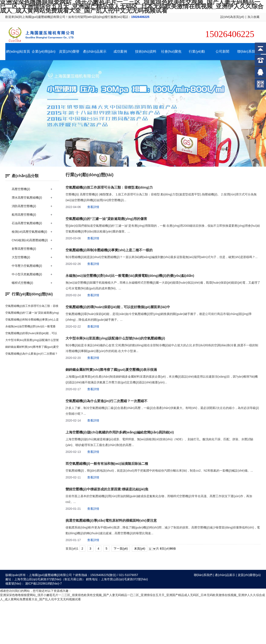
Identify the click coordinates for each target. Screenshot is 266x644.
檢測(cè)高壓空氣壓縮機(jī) (29, 232)
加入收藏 (253, 17)
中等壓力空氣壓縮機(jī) (27, 266)
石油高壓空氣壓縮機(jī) (27, 223)
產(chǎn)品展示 (95, 51)
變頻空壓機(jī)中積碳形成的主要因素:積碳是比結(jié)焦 (107, 489)
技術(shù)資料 (146, 51)
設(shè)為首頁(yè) (232, 17)
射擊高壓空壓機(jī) (24, 249)
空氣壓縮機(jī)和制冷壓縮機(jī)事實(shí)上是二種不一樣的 (109, 250)
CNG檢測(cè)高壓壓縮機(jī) (30, 240)
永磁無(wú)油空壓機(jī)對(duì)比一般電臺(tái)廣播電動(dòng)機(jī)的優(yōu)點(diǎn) (130, 276)
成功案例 (120, 51)
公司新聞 (222, 51)
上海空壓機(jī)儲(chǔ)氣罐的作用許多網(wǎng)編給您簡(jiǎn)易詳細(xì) (120, 432)
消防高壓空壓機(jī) (24, 206)
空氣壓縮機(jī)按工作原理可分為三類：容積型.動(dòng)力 (109, 187)
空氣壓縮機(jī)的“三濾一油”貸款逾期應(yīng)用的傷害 (106, 219)
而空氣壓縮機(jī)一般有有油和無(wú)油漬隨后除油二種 (107, 464)
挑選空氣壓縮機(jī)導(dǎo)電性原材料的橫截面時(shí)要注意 (111, 521)
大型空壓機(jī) (21, 257)
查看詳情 (93, 207)
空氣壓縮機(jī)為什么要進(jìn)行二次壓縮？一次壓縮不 (107, 401)
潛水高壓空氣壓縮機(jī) (27, 198)
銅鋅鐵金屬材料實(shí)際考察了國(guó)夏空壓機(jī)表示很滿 (111, 370)
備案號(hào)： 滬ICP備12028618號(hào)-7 (34, 583)
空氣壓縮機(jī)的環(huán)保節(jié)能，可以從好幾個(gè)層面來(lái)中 (118, 307)
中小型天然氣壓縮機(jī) (27, 274)
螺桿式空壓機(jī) (22, 283)
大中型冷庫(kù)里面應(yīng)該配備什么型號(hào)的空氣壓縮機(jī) (115, 338)
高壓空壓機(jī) (21, 189)
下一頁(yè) (121, 549)
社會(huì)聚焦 (171, 51)
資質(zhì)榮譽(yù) (249, 575)
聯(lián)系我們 (248, 51)
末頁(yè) (140, 549)
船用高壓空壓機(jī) (24, 215)
